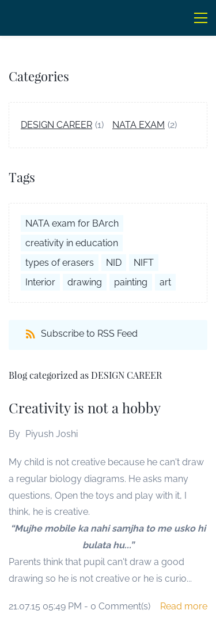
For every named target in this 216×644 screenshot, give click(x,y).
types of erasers (60, 263)
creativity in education (72, 243)
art (165, 282)
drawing (85, 282)
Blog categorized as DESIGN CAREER (85, 375)
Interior (40, 282)
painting (131, 282)
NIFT (144, 263)
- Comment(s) (117, 606)
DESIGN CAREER (56, 125)
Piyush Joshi (52, 434)
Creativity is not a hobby (85, 408)
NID (114, 263)
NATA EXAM (139, 125)
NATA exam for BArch (72, 223)
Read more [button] (184, 606)
